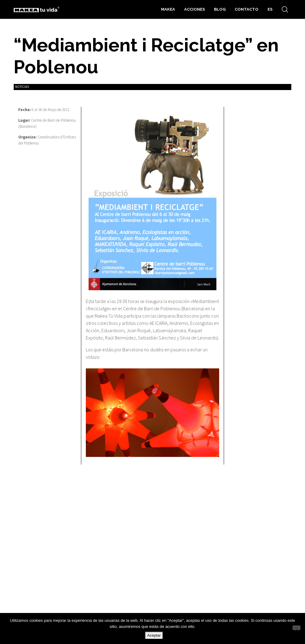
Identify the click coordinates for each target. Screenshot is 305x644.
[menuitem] (270, 9)
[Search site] (285, 9)
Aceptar (154, 635)
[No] (296, 628)
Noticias (22, 87)
